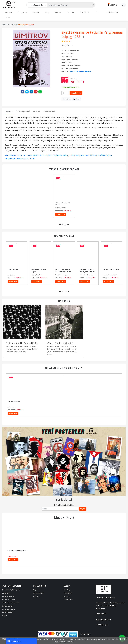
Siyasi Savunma (39, 149)
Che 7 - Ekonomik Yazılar (111, 263)
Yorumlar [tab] (37, 105)
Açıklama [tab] (10, 105)
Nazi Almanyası (10, 152)
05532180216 (100, 602)
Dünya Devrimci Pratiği (82, 65)
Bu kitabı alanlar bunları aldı (64, 362)
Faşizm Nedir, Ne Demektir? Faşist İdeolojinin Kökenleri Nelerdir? (22, 337)
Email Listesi (64, 494)
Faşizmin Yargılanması (54, 149)
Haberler (64, 295)
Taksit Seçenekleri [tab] (23, 105)
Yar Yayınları (27, 149)
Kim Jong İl (11, 269)
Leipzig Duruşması (77, 149)
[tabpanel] (64, 455)
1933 (87, 149)
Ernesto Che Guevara (86, 269)
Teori (71, 65)
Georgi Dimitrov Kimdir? (60, 337)
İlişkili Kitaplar (64, 511)
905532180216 (101, 608)
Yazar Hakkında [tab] (50, 105)
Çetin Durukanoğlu (61, 269)
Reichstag (93, 149)
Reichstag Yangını (105, 149)
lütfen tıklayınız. (68, 642)
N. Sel (32, 152)
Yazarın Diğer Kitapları (64, 163)
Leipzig (66, 149)
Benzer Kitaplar (64, 230)
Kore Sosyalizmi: (13, 263)
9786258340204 (23, 152)
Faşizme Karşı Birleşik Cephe (17, 544)
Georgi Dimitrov (60, 202)
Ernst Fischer (12, 401)
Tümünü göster (64, 218)
